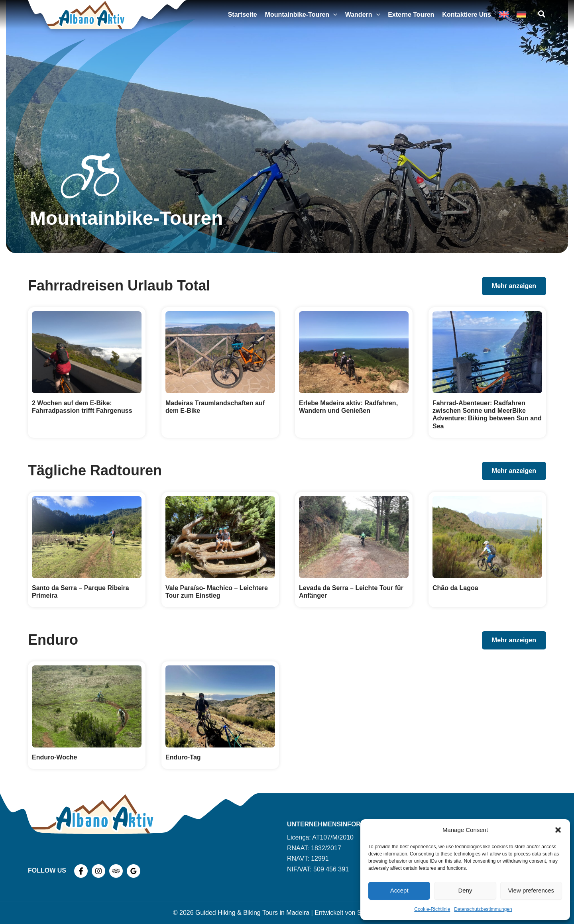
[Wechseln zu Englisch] (504, 15)
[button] (558, 830)
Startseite (243, 15)
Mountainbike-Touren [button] (301, 15)
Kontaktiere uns (467, 15)
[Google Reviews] (134, 871)
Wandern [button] (363, 15)
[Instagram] (98, 871)
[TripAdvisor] (116, 871)
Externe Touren (411, 15)
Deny (465, 890)
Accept (399, 890)
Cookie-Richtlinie (432, 909)
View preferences (531, 890)
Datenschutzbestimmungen (483, 909)
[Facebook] (81, 871)
